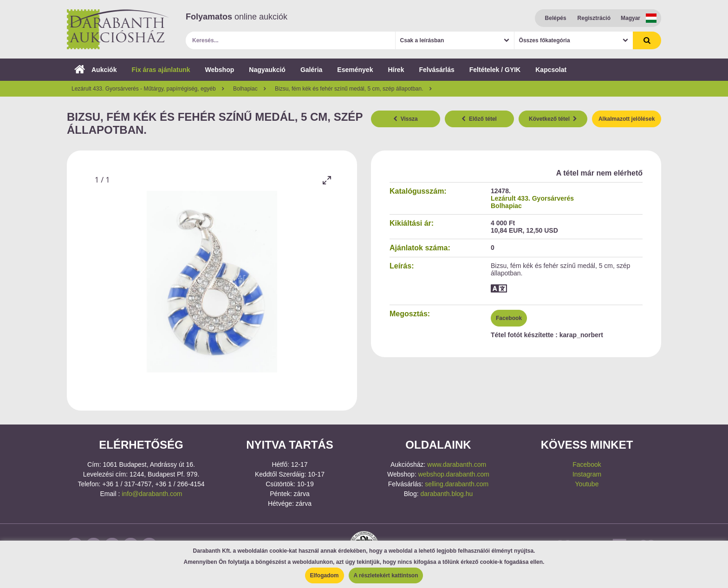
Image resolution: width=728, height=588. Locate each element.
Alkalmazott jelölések (627, 119)
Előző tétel (479, 119)
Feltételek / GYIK (495, 70)
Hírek (396, 70)
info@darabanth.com (152, 494)
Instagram (587, 474)
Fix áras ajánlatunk (161, 70)
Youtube (587, 484)
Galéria (311, 70)
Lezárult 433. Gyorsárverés (532, 198)
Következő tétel (553, 119)
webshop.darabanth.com (454, 474)
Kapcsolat (551, 70)
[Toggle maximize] (327, 180)
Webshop (220, 70)
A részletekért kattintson (386, 575)
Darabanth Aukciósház (118, 29)
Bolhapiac (506, 206)
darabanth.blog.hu (446, 494)
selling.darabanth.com (457, 484)
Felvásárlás (436, 70)
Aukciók (95, 70)
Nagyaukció (267, 70)
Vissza (406, 119)
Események (355, 70)
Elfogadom (325, 575)
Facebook (509, 318)
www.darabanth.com (457, 464)
